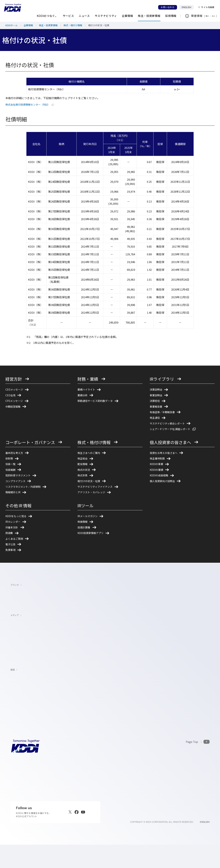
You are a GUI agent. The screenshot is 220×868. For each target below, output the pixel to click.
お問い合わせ (168, 7)
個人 (208, 16)
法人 (214, 16)
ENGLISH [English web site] (205, 845)
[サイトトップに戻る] (13, 8)
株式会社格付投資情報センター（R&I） (31, 104)
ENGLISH (188, 7)
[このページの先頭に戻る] (198, 765)
